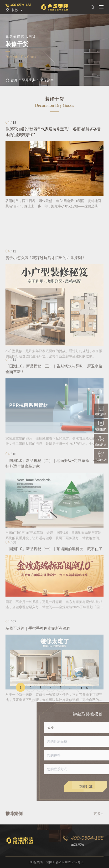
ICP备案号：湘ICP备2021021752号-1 (56, 862)
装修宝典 (29, 80)
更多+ (99, 816)
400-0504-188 (21, 5)
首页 (11, 80)
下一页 (84, 688)
